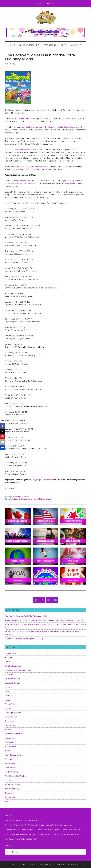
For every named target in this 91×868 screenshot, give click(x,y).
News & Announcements (14, 755)
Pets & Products (11, 763)
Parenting (9, 759)
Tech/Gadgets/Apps (13, 789)
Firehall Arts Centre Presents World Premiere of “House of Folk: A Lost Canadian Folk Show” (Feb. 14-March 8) (42, 834)
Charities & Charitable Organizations (19, 670)
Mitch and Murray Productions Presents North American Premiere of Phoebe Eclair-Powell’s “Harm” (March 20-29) (44, 830)
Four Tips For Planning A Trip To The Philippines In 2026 (26, 616)
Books (7, 662)
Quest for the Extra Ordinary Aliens (18, 150)
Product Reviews (11, 772)
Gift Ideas (9, 708)
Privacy (34, 865)
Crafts (7, 687)
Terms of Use (26, 865)
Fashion (8, 700)
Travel (7, 802)
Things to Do (10, 793)
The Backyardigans (45, 499)
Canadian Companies (13, 666)
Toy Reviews (10, 797)
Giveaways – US (11, 717)
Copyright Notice (44, 865)
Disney (8, 691)
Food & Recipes (11, 704)
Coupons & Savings (12, 683)
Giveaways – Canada (13, 713)
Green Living (10, 721)
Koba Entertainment (18, 119)
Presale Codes (11, 768)
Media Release (11, 742)
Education (9, 696)
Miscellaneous (11, 747)
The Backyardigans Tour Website (41, 480)
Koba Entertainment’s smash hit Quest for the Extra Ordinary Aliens (50, 127)
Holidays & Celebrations (14, 734)
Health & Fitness (11, 725)
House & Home (11, 738)
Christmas (9, 675)
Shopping (9, 780)
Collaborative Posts (12, 679)
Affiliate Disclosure (78, 865)
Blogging (8, 658)
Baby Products (11, 653)
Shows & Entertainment (21, 497)
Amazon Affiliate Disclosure (61, 865)
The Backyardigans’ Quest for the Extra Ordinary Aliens (26, 167)
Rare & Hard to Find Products (16, 776)
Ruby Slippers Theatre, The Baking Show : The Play (24, 639)
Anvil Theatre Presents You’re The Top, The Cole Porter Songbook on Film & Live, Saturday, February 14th (44, 620)
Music (7, 751)
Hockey (8, 730)
